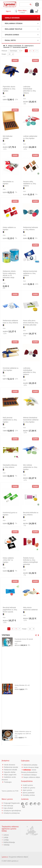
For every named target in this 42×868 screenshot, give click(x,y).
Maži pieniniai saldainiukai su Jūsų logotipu (10, 420)
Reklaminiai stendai (11, 767)
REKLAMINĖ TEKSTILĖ (13, 29)
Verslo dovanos (10, 765)
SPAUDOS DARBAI (12, 35)
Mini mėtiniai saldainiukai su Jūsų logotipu (30, 467)
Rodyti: (4, 54)
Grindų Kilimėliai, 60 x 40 (22, 685)
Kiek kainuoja (8, 806)
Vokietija (6, 847)
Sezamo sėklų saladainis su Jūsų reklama (30, 184)
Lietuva (6, 837)
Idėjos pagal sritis (10, 775)
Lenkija (6, 842)
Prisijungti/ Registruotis (12, 803)
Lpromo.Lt (5, 859)
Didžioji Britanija (9, 845)
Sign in (8, 11)
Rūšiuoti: (5, 51)
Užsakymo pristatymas (12, 815)
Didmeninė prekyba (30, 765)
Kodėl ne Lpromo (29, 788)
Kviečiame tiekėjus (30, 775)
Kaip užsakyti (8, 808)
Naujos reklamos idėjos (32, 777)
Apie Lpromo (27, 790)
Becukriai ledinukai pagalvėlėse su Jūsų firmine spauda (10, 610)
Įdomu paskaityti (29, 793)
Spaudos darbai (10, 772)
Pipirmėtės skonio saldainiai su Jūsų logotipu (9, 89)
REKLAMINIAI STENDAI (14, 23)
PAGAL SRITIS (10, 40)
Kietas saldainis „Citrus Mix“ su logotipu (8, 560)
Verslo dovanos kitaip (31, 767)
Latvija (6, 840)
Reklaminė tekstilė (11, 770)
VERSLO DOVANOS (12, 18)
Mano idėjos (22, 10)
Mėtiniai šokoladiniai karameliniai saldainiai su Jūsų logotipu (31, 420)
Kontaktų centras (29, 795)
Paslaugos (8, 782)
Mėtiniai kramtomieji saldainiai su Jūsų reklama (30, 273)
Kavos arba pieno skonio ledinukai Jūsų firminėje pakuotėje (31, 323)
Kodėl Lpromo (28, 785)
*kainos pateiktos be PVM (10, 791)
